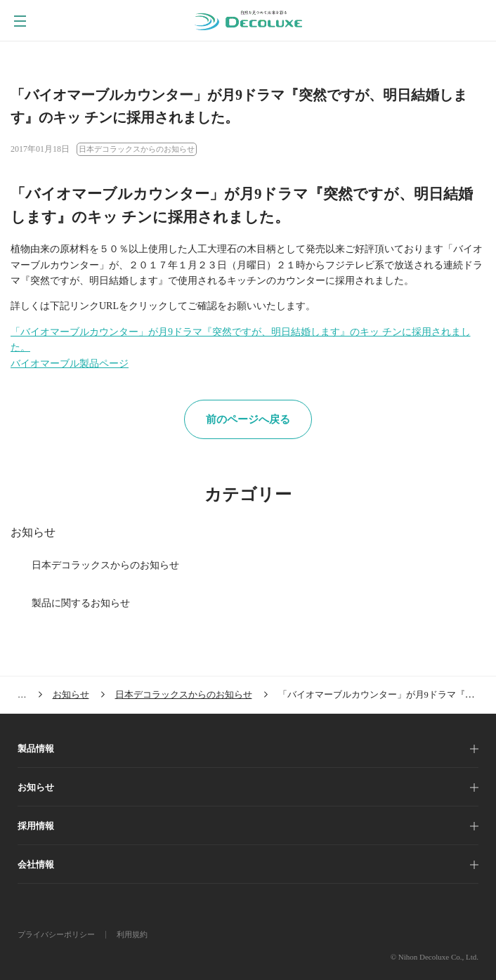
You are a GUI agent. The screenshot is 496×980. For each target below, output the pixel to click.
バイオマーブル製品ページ (70, 364)
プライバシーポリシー (56, 934)
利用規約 (132, 934)
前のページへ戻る (248, 419)
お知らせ (33, 532)
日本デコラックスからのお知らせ (105, 565)
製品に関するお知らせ (81, 603)
